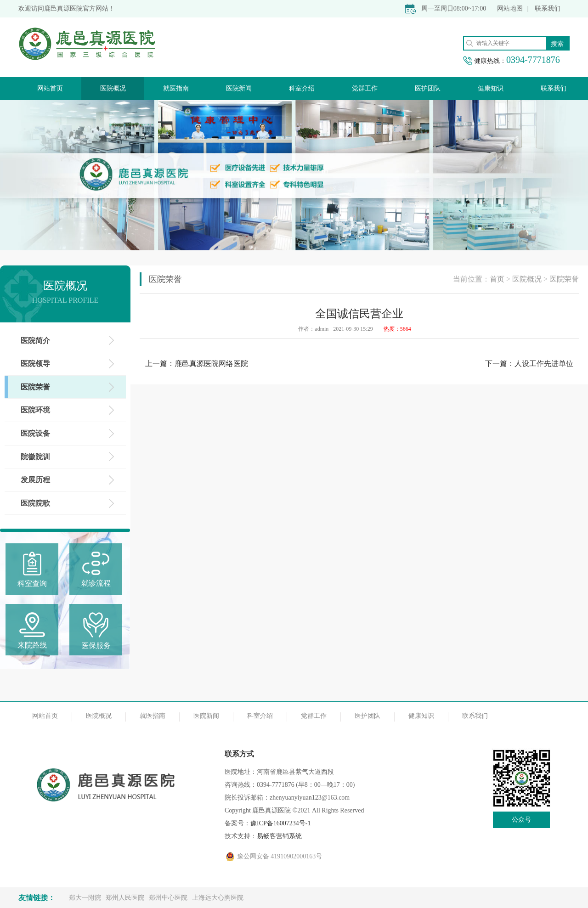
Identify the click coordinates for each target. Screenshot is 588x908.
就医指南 (176, 88)
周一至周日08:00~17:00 (454, 8)
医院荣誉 (564, 279)
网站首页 (50, 88)
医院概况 (113, 88)
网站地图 (510, 8)
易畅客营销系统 (279, 836)
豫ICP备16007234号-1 (280, 823)
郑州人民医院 (125, 898)
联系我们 (548, 8)
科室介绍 (302, 88)
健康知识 (491, 88)
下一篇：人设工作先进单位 (529, 364)
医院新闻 (239, 88)
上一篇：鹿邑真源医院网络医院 (197, 364)
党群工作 (365, 88)
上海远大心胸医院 (218, 898)
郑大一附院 (85, 898)
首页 (497, 279)
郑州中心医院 (168, 898)
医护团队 (428, 88)
